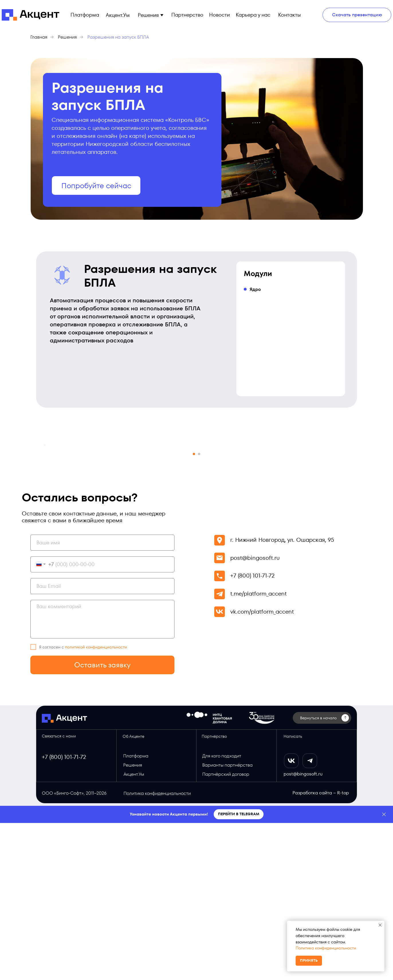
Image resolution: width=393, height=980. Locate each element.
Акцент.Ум (134, 931)
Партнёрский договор (226, 931)
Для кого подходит (222, 913)
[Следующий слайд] (348, 524)
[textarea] (102, 776)
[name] (102, 700)
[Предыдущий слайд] (45, 524)
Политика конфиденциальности (326, 948)
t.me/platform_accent (259, 751)
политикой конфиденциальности (96, 804)
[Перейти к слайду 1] (194, 611)
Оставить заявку (102, 822)
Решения (67, 37)
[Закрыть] (384, 972)
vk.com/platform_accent (262, 769)
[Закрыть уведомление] (380, 925)
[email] (102, 743)
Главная (39, 37)
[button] (162, 15)
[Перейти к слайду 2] (199, 611)
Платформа (136, 913)
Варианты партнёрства (227, 922)
